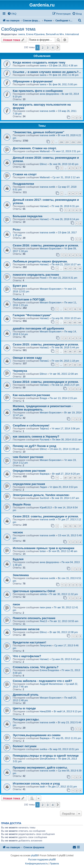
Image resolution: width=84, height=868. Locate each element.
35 (65, 351)
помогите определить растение (36, 275)
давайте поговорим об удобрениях (38, 328)
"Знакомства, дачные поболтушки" (39, 132)
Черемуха (20, 371)
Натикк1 (44, 206)
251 (67, 142)
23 (80, 365)
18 (75, 268)
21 (70, 365)
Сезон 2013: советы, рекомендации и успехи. (46, 516)
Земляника (21, 575)
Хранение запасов (26, 629)
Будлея (18, 559)
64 (80, 322)
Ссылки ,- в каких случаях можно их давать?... (47, 72)
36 (70, 351)
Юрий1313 (46, 507)
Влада (43, 398)
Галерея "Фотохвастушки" (32, 315)
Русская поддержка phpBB (42, 860)
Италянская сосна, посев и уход (36, 783)
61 (65, 322)
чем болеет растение (28, 457)
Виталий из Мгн (55, 34)
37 (75, 351)
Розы (17, 229)
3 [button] (48, 47)
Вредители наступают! (29, 642)
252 (73, 142)
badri (42, 787)
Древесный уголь (26, 695)
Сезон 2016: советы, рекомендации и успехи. (46, 245)
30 (75, 478)
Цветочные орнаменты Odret (34, 591)
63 (75, 322)
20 (65, 365)
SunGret (44, 498)
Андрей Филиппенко (51, 684)
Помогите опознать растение (34, 618)
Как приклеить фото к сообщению (38, 91)
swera (21, 34)
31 (80, 478)
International (72, 34)
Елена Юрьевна (35, 34)
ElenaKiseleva (47, 759)
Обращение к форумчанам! (33, 81)
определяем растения (29, 484)
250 (61, 142)
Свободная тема (18, 29)
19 (80, 268)
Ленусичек (46, 645)
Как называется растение (31, 395)
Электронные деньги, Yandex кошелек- (41, 495)
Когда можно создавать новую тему (39, 62)
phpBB (34, 856)
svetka (43, 749)
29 (70, 478)
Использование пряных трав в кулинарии (44, 548)
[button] (58, 47)
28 (65, 478)
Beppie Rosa (22, 504)
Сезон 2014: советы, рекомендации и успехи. (46, 382)
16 (65, 268)
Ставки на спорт (25, 174)
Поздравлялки (23, 184)
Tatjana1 (44, 428)
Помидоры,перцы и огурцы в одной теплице (46, 756)
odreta (43, 594)
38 (80, 351)
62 (70, 322)
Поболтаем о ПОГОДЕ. (29, 299)
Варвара (45, 474)
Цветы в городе (24, 708)
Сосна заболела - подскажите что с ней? (42, 681)
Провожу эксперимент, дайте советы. (40, 768)
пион (16, 604)
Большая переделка (28, 216)
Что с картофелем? (27, 656)
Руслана (44, 440)
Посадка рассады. (26, 719)
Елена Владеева (49, 670)
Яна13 (43, 621)
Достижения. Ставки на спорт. (35, 148)
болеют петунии (25, 746)
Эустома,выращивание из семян (37, 735)
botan (43, 551)
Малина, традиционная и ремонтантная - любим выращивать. (43, 408)
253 (79, 142)
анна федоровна (49, 94)
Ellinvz (43, 164)
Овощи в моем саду (27, 358)
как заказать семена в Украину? (36, 436)
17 (70, 268)
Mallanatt (45, 151)
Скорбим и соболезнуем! (31, 425)
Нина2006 (45, 711)
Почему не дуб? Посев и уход (34, 446)
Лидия (43, 487)
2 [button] (42, 47)
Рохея (43, 278)
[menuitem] (12, 14)
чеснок (18, 532)
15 (70, 526)
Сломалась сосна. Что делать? (36, 667)
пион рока (45, 607)
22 (75, 365)
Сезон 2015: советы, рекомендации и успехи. (46, 344)
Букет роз (20, 286)
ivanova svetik (47, 111)
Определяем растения (29, 471)
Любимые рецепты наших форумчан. (40, 261)
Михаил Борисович (51, 248)
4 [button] (53, 47)
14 (65, 526)
